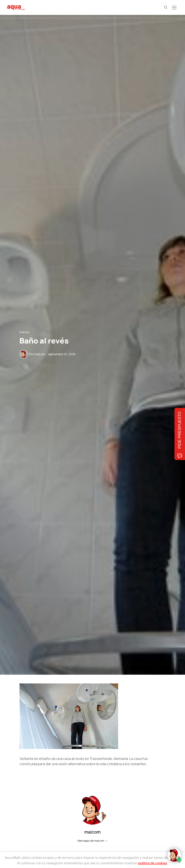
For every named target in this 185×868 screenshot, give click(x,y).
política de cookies (153, 863)
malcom (40, 354)
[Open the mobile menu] (174, 8)
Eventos (24, 332)
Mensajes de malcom (93, 841)
